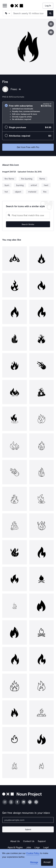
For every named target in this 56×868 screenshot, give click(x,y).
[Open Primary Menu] (5, 6)
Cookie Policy (33, 853)
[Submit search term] (50, 13)
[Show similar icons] (51, 32)
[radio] (28, 112)
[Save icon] (51, 24)
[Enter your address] (28, 820)
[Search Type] (7, 13)
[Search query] (28, 215)
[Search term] (30, 13)
